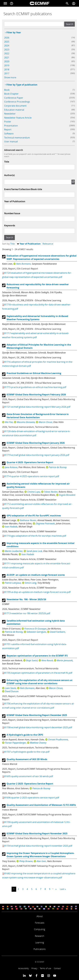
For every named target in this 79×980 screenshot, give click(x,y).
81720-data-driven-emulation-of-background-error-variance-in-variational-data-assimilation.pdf (36, 433)
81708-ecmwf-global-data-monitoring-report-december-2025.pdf (38, 727)
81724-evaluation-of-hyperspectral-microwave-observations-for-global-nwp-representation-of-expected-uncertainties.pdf (37, 275)
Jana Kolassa (11, 467)
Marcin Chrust (45, 422)
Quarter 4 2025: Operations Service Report (30, 462)
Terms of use (46, 968)
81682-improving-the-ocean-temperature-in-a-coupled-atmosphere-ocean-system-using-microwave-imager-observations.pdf (39, 875)
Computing (39, 929)
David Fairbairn (58, 632)
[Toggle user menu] (74, 3)
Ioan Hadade (11, 527)
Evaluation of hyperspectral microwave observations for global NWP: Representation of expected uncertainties (42, 257)
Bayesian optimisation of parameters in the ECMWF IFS (37, 656)
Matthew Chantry (38, 743)
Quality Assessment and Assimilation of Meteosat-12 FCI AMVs (41, 805)
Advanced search (14, 150)
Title (7, 162)
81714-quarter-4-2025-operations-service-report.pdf (32, 476)
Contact (57, 968)
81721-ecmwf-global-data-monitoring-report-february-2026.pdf (37, 407)
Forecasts (40, 923)
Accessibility (24, 968)
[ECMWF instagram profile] (49, 976)
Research (39, 936)
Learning (40, 943)
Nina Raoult (47, 660)
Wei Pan (9, 422)
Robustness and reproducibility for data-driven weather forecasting (38, 286)
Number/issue (12, 213)
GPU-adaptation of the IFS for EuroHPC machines (34, 516)
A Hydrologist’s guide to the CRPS (25, 735)
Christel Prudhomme (58, 739)
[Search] (67, 3)
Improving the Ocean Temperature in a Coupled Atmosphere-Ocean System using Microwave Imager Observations (40, 855)
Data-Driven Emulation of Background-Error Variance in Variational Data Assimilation (38, 416)
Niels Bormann (23, 264)
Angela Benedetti (67, 495)
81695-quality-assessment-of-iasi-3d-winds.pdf (29, 776)
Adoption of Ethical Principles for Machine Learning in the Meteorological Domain (39, 346)
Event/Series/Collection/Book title (23, 189)
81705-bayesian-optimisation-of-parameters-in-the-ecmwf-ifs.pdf (38, 673)
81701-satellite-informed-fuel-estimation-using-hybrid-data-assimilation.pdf (34, 646)
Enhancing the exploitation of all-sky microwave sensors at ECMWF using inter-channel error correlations (39, 682)
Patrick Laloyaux (13, 583)
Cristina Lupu (34, 492)
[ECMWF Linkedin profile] (24, 976)
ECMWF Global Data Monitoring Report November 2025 (37, 833)
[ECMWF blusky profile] (30, 976)
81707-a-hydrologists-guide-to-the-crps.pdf (27, 752)
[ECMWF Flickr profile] (43, 976)
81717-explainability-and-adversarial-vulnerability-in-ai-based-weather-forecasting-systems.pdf (36, 335)
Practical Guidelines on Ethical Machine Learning (34, 373)
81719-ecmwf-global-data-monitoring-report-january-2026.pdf (37, 455)
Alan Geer (41, 861)
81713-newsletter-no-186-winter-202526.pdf (27, 613)
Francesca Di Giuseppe (35, 629)
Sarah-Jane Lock (34, 551)
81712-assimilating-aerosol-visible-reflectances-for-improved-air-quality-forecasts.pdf (37, 506)
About (40, 916)
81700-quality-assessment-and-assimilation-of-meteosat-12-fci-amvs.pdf (36, 824)
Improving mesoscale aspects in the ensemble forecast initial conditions (40, 545)
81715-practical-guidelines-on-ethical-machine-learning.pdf (35, 387)
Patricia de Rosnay (58, 467)
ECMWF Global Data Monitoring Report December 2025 (37, 715)
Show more (10, 77)
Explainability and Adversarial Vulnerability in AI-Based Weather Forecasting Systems (37, 318)
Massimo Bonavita (26, 422)
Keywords (10, 225)
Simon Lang (31, 583)
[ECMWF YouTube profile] (55, 976)
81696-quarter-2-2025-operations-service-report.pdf (32, 798)
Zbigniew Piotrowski (45, 523)
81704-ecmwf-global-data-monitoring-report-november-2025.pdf (38, 846)
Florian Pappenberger (15, 743)
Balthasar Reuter (28, 520)
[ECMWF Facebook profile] (36, 976)
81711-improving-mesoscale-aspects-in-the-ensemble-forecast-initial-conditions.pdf (36, 565)
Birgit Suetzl (32, 660)
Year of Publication (15, 201)
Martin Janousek (65, 660)
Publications (39, 949)
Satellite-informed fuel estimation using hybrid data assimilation (36, 622)
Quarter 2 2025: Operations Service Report (30, 784)
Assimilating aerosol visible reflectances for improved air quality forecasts (38, 485)
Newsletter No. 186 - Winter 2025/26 (26, 599)
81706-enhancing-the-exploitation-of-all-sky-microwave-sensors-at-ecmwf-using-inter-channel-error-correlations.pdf (38, 706)
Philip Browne (26, 861)
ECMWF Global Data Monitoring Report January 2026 (36, 443)
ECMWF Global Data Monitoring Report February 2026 (36, 395)
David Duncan (12, 691)
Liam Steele (10, 688)
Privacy (34, 968)
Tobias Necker (51, 492)
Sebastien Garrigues (36, 632)
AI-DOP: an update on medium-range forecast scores (36, 575)
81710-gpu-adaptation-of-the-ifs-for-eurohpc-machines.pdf (35, 536)
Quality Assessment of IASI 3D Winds (27, 759)
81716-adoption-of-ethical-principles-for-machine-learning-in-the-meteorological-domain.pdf (37, 364)
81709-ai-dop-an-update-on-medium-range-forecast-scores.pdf (37, 592)
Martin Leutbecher (14, 551)
